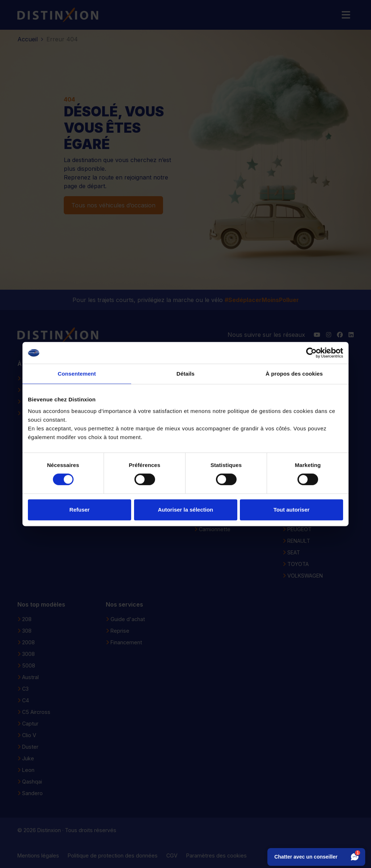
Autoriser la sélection (186, 510)
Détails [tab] (185, 374)
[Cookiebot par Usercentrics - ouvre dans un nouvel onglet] (311, 353)
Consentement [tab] (77, 374)
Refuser (80, 510)
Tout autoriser (292, 510)
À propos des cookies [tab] (294, 374)
